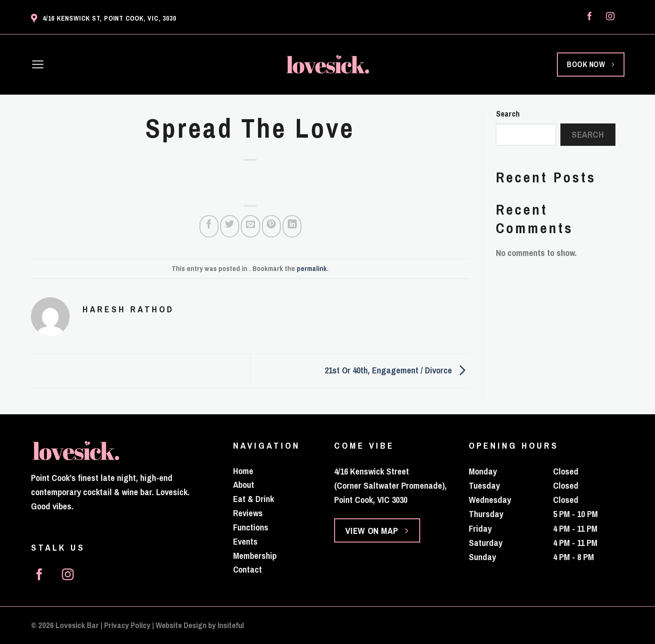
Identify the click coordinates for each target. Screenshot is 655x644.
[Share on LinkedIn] (292, 226)
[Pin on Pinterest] (271, 226)
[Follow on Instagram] (610, 17)
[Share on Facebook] (209, 226)
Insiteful (231, 625)
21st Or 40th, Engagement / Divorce (397, 370)
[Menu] (38, 65)
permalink (312, 268)
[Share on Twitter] (230, 226)
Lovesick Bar (77, 625)
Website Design (181, 625)
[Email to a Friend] (250, 226)
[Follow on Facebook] (590, 17)
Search (508, 114)
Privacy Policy (127, 625)
